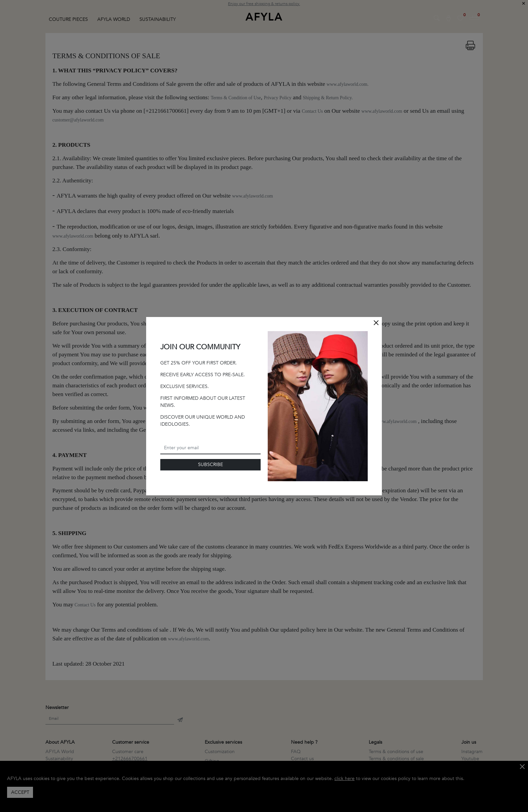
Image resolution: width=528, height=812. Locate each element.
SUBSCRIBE (210, 465)
